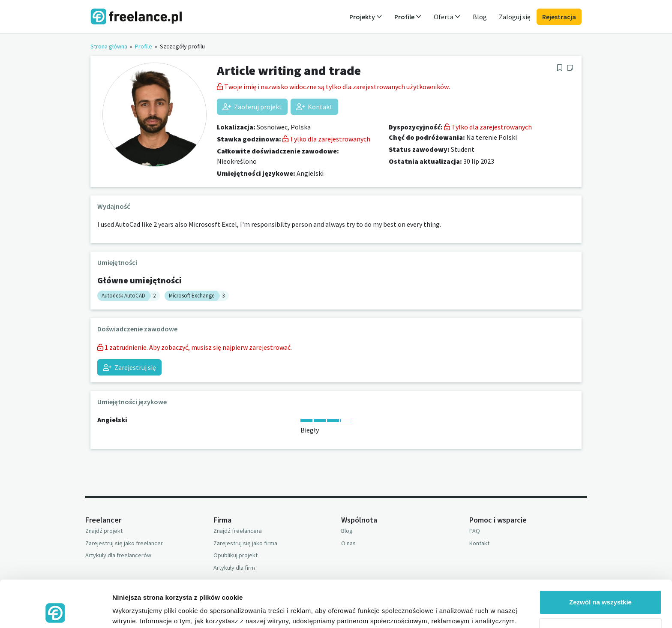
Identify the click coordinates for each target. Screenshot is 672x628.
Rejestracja (559, 17)
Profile (144, 46)
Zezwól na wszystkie (600, 558)
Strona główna (109, 46)
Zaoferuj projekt (252, 107)
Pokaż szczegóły (138, 611)
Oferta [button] (447, 17)
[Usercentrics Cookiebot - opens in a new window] (55, 611)
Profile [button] (408, 17)
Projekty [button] (366, 17)
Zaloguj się (515, 17)
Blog (480, 17)
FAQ (475, 531)
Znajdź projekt (104, 531)
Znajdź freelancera (238, 531)
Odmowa (600, 586)
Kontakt (314, 107)
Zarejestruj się (129, 367)
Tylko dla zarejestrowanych (326, 139)
